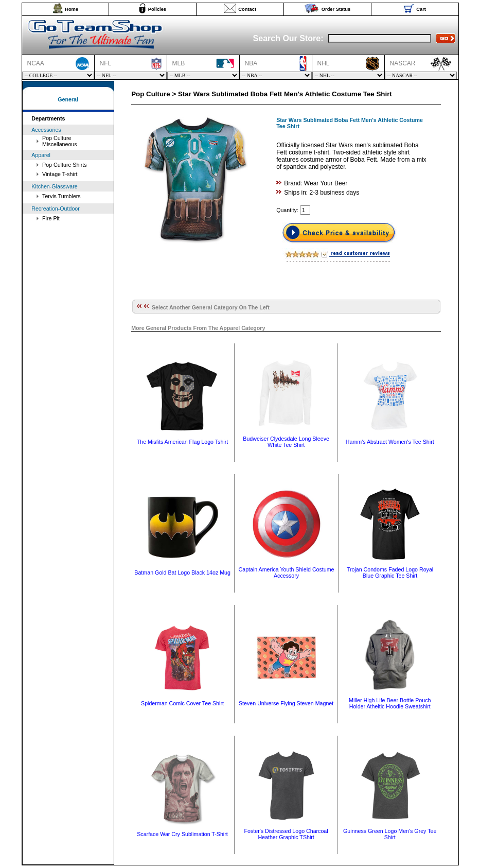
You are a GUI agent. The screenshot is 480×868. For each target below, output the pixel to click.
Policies (157, 9)
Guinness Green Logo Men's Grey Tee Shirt (390, 834)
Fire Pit (51, 218)
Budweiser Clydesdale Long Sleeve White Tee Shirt (286, 442)
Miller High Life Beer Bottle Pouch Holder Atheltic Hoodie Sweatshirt (390, 703)
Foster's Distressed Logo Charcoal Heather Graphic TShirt (286, 834)
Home (72, 9)
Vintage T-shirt (60, 174)
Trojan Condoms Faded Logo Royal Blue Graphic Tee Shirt (390, 572)
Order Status (336, 9)
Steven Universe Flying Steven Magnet (286, 703)
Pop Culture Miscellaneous (60, 141)
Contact (247, 9)
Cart (421, 9)
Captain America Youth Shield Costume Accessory (287, 572)
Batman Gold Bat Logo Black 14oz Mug (182, 572)
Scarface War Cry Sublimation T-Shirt (182, 834)
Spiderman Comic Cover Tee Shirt (182, 703)
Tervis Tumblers (61, 196)
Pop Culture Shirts (64, 165)
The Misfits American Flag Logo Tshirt (182, 442)
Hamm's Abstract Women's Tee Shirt (390, 442)
